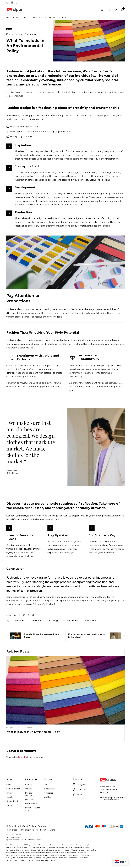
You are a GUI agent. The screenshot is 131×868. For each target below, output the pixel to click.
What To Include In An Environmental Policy (33, 732)
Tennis (27, 17)
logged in (23, 757)
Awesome (20, 621)
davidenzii (31, 34)
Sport (18, 17)
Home (9, 17)
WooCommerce (73, 621)
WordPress (92, 621)
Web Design (53, 621)
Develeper (36, 621)
